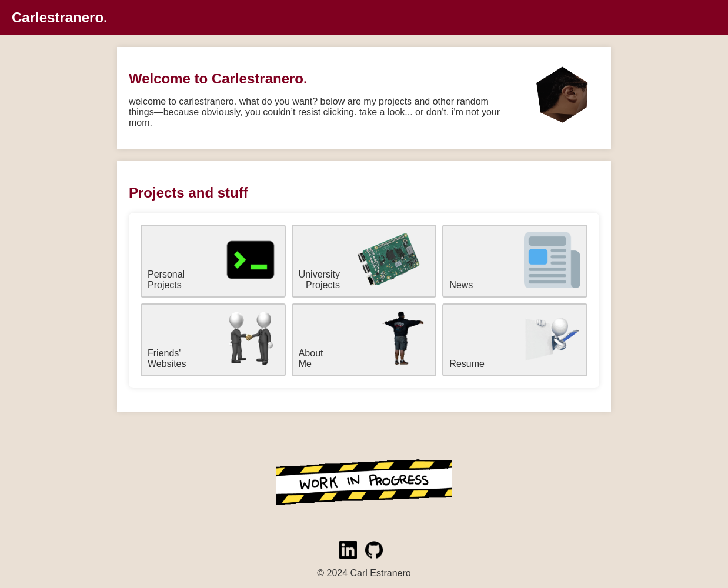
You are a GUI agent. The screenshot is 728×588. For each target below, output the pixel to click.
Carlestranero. (60, 17)
